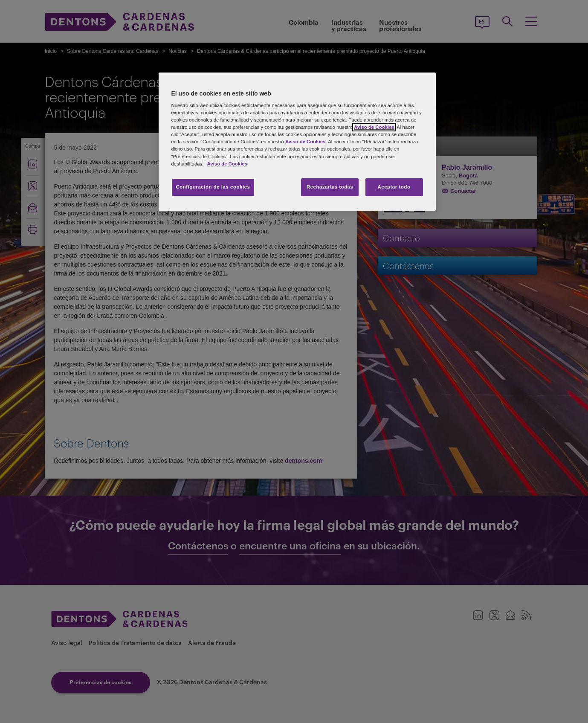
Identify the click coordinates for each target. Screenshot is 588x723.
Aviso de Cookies (374, 127)
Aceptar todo (394, 187)
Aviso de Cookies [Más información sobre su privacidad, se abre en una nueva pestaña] (227, 164)
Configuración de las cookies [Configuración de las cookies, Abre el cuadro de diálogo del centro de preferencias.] (213, 187)
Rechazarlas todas (330, 187)
